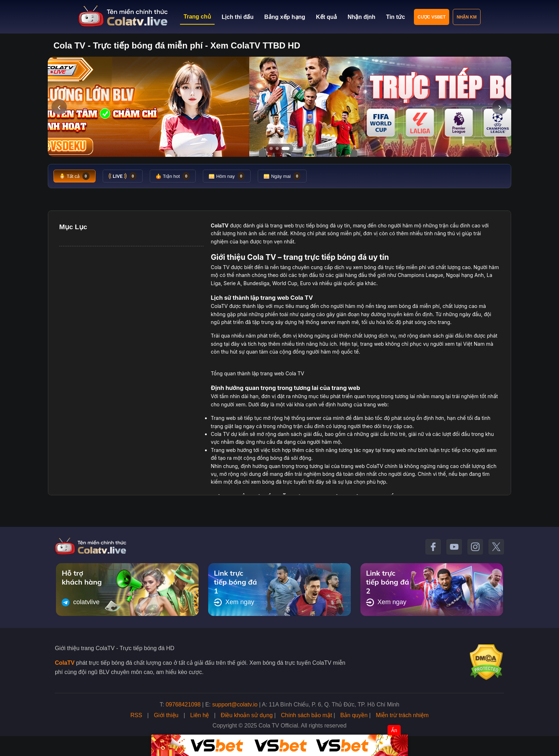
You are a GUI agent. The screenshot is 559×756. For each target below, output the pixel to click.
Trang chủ (197, 17)
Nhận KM (467, 17)
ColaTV (65, 663)
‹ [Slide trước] (59, 107)
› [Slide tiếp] (500, 107)
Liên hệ (200, 715)
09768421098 (183, 704)
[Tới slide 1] (271, 148)
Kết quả (326, 17)
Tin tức (396, 17)
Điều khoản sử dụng (247, 715)
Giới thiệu (166, 715)
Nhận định (361, 17)
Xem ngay (234, 602)
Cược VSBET (432, 17)
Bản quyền (354, 715)
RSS (136, 715)
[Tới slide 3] (286, 148)
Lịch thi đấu (238, 17)
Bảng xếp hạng (285, 17)
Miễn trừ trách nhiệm (402, 715)
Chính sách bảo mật (306, 715)
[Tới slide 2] (277, 148)
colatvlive (81, 602)
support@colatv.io (235, 704)
